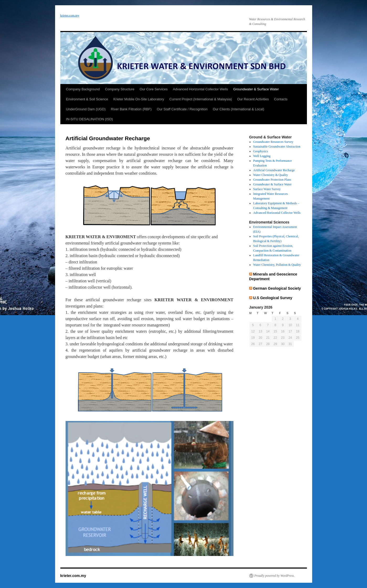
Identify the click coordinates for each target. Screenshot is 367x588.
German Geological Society (277, 288)
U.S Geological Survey (273, 298)
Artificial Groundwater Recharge (274, 170)
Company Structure (120, 89)
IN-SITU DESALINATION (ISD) (90, 119)
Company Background (83, 89)
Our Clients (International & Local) (238, 109)
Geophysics (260, 151)
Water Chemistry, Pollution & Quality (277, 265)
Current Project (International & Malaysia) (201, 99)
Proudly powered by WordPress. (275, 576)
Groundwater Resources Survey (273, 142)
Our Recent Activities (253, 99)
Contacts (281, 99)
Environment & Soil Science (87, 99)
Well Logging (262, 156)
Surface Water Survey (267, 189)
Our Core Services (154, 89)
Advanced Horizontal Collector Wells (200, 89)
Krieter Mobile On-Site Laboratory (139, 99)
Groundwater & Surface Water (256, 89)
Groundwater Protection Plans (272, 180)
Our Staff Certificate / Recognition (182, 109)
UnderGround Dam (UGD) (86, 109)
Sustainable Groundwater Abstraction (277, 147)
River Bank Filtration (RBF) (131, 109)
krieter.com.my (70, 15)
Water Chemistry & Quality (271, 175)
